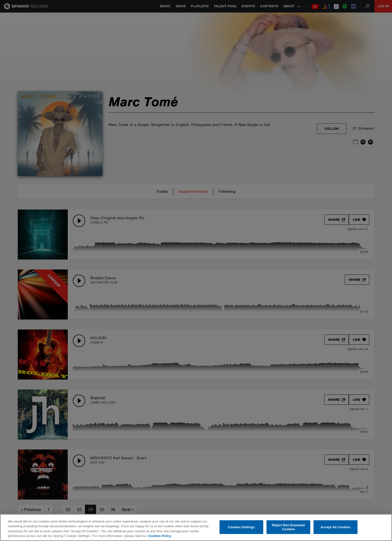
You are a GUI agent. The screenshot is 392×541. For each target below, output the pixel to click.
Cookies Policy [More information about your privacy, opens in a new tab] (160, 536)
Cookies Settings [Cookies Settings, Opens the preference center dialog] (241, 527)
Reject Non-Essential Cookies (288, 527)
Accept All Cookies (335, 527)
